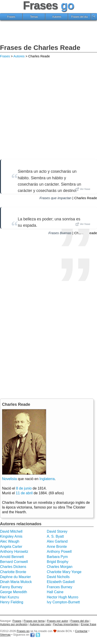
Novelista (9, 479)
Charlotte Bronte (13, 572)
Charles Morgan (60, 567)
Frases (11, 17)
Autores (57, 17)
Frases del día (80, 17)
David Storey (57, 531)
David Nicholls (58, 577)
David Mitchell (11, 531)
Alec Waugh (10, 541)
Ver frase (83, 189)
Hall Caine (55, 592)
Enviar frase (88, 624)
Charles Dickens (13, 567)
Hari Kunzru (9, 597)
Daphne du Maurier (15, 577)
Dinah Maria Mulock (16, 582)
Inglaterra (47, 479)
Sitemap (5, 635)
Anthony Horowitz (14, 552)
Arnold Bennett (12, 557)
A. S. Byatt (55, 536)
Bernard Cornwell (14, 562)
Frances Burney (60, 587)
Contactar (81, 631)
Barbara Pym (57, 557)
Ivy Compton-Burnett (63, 602)
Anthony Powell (59, 552)
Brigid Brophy (58, 562)
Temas (34, 17)
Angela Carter (11, 547)
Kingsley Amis (11, 536)
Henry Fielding (12, 602)
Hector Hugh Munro (63, 597)
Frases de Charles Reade (40, 48)
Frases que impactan (55, 198)
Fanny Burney (11, 587)
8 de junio (24, 488)
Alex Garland (57, 541)
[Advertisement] (49, 33)
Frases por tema (34, 621)
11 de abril (24, 493)
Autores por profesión (14, 624)
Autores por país (40, 624)
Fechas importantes (66, 624)
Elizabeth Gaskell (61, 582)
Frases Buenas (60, 233)
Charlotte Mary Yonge (64, 572)
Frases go (23, 631)
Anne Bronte (57, 547)
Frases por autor (58, 621)
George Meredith (14, 592)
